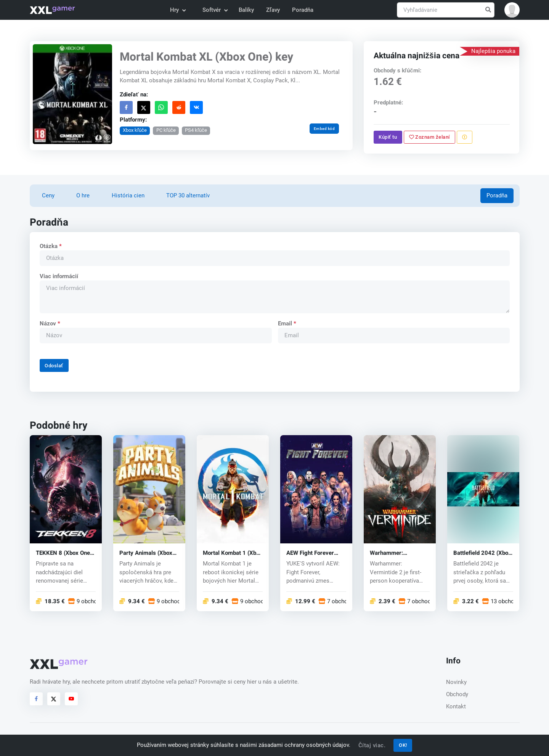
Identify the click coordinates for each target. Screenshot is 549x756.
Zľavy (273, 10)
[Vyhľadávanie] (446, 10)
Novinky (456, 682)
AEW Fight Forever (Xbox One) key (310, 553)
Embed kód (324, 129)
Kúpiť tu (388, 137)
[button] (512, 10)
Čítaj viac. (372, 745)
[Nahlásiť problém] (465, 137)
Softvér (215, 10)
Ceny (48, 195)
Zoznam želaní (429, 137)
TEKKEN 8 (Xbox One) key (64, 553)
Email (287, 324)
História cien (128, 195)
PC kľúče (166, 130)
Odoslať (54, 366)
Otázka (50, 246)
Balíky (246, 10)
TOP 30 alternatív (188, 195)
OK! (403, 745)
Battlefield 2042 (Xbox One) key (482, 553)
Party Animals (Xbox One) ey (146, 553)
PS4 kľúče (196, 130)
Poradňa (303, 10)
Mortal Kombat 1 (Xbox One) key (233, 553)
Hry (177, 10)
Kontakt (456, 706)
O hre (83, 195)
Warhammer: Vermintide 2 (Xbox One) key (395, 553)
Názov (50, 324)
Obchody (457, 694)
